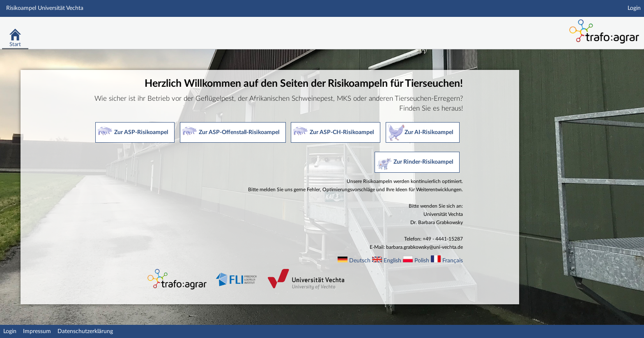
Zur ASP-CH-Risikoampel (342, 132)
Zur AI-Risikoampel (429, 132)
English (392, 261)
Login (634, 8)
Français (453, 261)
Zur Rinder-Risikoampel (423, 162)
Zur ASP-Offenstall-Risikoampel (239, 132)
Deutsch (360, 261)
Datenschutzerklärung (85, 331)
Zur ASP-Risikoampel (141, 132)
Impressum (37, 331)
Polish (422, 261)
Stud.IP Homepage (516, 28)
